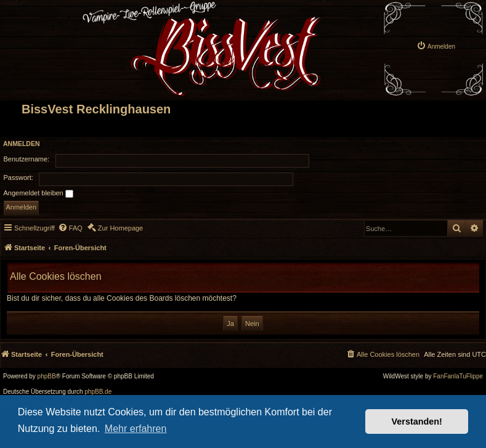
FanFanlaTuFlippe (458, 377)
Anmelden (22, 144)
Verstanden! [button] (417, 422)
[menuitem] (436, 36)
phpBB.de (98, 392)
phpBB (47, 377)
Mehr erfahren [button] (136, 429)
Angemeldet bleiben (38, 193)
